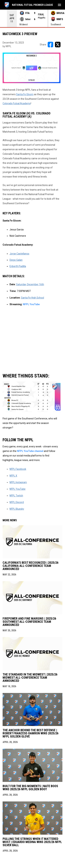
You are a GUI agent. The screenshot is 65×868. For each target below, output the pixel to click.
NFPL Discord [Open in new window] (17, 502)
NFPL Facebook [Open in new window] (18, 469)
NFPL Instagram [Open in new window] (18, 482)
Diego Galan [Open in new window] (16, 260)
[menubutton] (59, 5)
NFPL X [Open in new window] (13, 476)
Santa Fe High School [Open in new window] (32, 298)
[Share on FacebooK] (50, 45)
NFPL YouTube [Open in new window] (31, 304)
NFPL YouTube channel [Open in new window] (30, 451)
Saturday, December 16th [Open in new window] (30, 284)
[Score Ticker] (32, 18)
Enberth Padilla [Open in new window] (18, 266)
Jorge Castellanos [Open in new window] (19, 254)
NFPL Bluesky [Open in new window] (17, 509)
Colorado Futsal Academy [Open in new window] (17, 103)
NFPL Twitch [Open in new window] (16, 496)
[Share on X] (58, 45)
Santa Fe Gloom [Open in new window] (25, 94)
